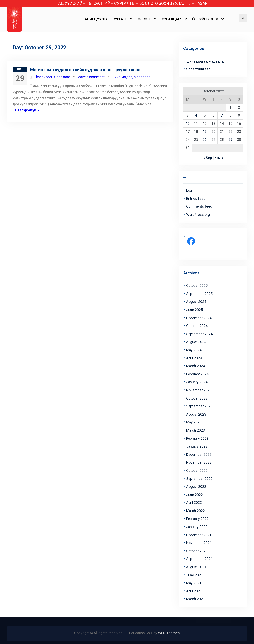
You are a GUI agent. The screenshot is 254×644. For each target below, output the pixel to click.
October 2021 (197, 551)
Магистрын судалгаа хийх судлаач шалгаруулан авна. (86, 70)
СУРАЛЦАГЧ (172, 19)
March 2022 (195, 511)
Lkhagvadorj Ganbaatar (52, 77)
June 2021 (194, 575)
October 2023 (197, 398)
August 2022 (196, 487)
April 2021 (194, 591)
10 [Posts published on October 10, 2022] (188, 123)
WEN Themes (169, 633)
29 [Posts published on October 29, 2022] (230, 139)
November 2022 (199, 462)
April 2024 (194, 358)
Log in (191, 190)
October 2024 (197, 326)
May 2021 (194, 583)
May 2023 (194, 422)
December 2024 (199, 318)
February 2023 (197, 438)
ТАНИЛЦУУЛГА (95, 19)
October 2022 (197, 470)
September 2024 (199, 334)
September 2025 (199, 294)
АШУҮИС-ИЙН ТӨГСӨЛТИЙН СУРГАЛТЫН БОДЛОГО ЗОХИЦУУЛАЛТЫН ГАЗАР (133, 3)
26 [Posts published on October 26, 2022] (205, 139)
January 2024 (197, 382)
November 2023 (199, 390)
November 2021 (199, 543)
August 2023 (196, 414)
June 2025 (194, 310)
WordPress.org (198, 215)
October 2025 (197, 286)
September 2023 (199, 406)
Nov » (219, 158)
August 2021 (196, 567)
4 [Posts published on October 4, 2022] (196, 115)
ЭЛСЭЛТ (145, 19)
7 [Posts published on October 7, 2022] (222, 115)
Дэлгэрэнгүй (25, 110)
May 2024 (194, 350)
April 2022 (194, 503)
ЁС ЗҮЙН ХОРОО (206, 19)
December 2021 (199, 535)
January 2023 (197, 446)
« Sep (208, 158)
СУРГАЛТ (120, 19)
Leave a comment (90, 77)
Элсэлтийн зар (198, 69)
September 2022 (199, 479)
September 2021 (199, 559)
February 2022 (197, 519)
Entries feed (196, 198)
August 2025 (196, 302)
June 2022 (194, 495)
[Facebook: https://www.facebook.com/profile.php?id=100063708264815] (191, 241)
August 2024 (196, 342)
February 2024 (197, 374)
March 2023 (195, 430)
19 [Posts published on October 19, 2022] (205, 132)
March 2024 (195, 366)
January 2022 (197, 527)
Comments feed (199, 206)
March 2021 (195, 599)
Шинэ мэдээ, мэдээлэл (131, 77)
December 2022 (199, 454)
